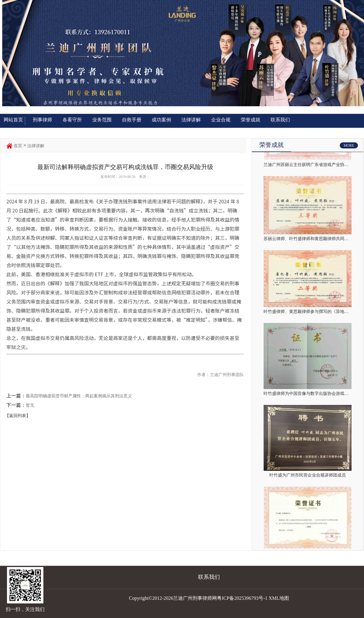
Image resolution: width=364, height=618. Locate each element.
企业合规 (221, 120)
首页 (18, 146)
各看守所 (72, 120)
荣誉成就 (251, 120)
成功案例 (161, 120)
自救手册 (132, 120)
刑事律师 (42, 120)
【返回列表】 (18, 416)
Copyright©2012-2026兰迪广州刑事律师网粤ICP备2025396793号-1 (198, 598)
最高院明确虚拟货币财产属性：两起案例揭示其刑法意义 (79, 396)
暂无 (30, 405)
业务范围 (102, 120)
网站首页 (13, 120)
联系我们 (280, 120)
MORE (349, 145)
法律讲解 (191, 120)
